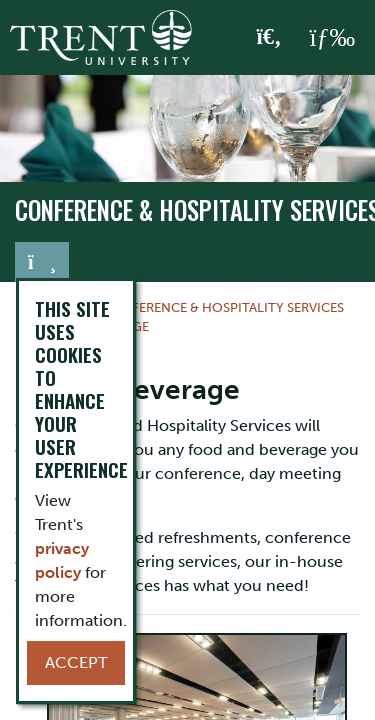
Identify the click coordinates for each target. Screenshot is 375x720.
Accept (76, 662)
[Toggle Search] (269, 38)
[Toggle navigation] (42, 262)
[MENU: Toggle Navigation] (332, 38)
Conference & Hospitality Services (223, 307)
